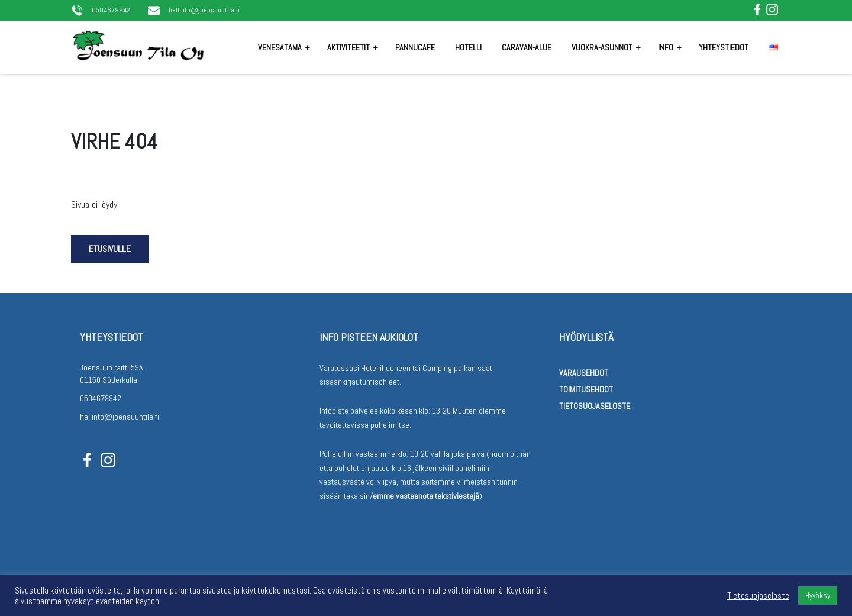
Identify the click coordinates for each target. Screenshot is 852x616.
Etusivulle (110, 249)
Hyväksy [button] (818, 596)
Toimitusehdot (586, 389)
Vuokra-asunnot (602, 47)
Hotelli (468, 47)
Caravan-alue (527, 47)
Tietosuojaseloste (595, 406)
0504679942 (111, 11)
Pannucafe (415, 47)
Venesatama (280, 47)
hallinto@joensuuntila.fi (204, 11)
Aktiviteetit (348, 47)
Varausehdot (584, 373)
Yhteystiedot (724, 47)
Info (666, 47)
